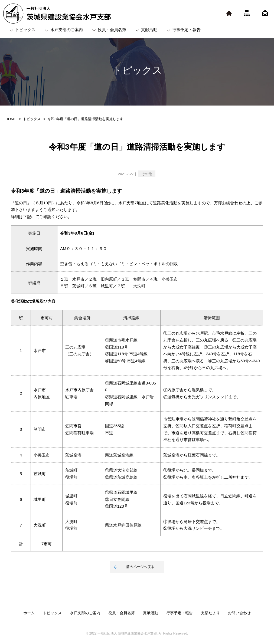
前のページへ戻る (140, 567)
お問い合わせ (239, 613)
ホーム (29, 613)
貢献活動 (149, 30)
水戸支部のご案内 (67, 30)
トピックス (25, 30)
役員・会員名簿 (112, 30)
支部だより (210, 613)
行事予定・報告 (186, 30)
